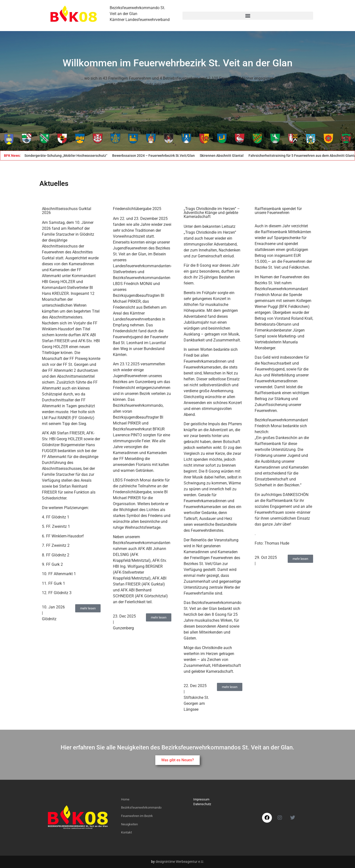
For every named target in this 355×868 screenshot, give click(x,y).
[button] (248, 16)
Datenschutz (202, 804)
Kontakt (126, 832)
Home (125, 799)
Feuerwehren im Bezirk (137, 816)
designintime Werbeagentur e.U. (180, 862)
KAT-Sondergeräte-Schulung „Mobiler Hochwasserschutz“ (64, 156)
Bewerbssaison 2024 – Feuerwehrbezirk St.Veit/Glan (156, 156)
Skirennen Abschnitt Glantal (224, 156)
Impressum (201, 799)
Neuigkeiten (129, 824)
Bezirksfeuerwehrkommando (141, 807)
